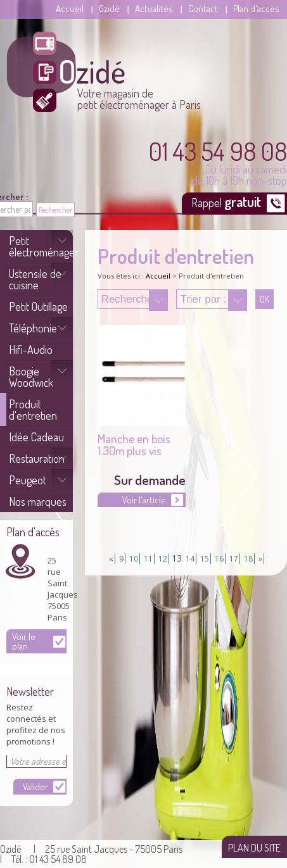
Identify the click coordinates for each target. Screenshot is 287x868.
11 (148, 559)
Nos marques (38, 501)
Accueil (70, 9)
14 (190, 559)
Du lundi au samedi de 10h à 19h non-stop (218, 162)
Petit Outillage (38, 306)
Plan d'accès (256, 9)
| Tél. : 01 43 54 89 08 (43, 859)
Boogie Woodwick (31, 377)
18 (248, 559)
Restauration (37, 458)
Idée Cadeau (36, 437)
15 (205, 559)
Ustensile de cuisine (35, 279)
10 (134, 559)
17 (234, 559)
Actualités (154, 9)
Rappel (227, 201)
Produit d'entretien (33, 410)
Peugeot (28, 480)
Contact (203, 9)
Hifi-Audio (31, 349)
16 (219, 559)
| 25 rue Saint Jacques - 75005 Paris (108, 849)
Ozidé (109, 9)
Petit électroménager (41, 246)
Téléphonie (33, 328)
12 (163, 559)
